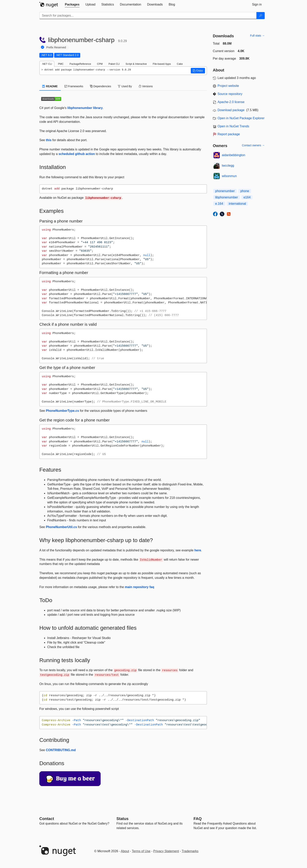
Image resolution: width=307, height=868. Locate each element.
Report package (229, 134)
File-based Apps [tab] (162, 64)
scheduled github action (77, 154)
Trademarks (190, 851)
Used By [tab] (125, 86)
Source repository (230, 94)
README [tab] (50, 86)
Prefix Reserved (56, 47)
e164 (247, 197)
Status (122, 819)
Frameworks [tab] (74, 86)
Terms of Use (141, 851)
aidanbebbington (233, 155)
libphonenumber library (85, 108)
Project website (228, 86)
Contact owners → (253, 145)
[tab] (72, 5)
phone (245, 191)
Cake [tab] (180, 64)
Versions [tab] (146, 86)
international (237, 204)
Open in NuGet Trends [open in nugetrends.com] (233, 126)
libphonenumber (227, 197)
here (198, 550)
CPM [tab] (100, 64)
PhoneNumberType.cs (62, 411)
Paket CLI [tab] (114, 64)
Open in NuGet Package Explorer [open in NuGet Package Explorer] (241, 118)
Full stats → (257, 36)
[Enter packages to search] (148, 16)
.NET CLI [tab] (47, 64)
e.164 (219, 204)
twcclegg (228, 166)
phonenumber (225, 191)
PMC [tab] (61, 64)
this (49, 140)
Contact (47, 819)
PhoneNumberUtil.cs (61, 527)
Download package (231, 110)
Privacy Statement (166, 851)
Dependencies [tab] (101, 86)
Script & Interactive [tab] (136, 64)
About (125, 851)
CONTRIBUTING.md (61, 750)
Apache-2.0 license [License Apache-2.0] (231, 102)
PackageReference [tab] (80, 64)
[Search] (261, 16)
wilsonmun (229, 176)
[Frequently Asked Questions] (198, 819)
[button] (198, 71)
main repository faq (139, 587)
